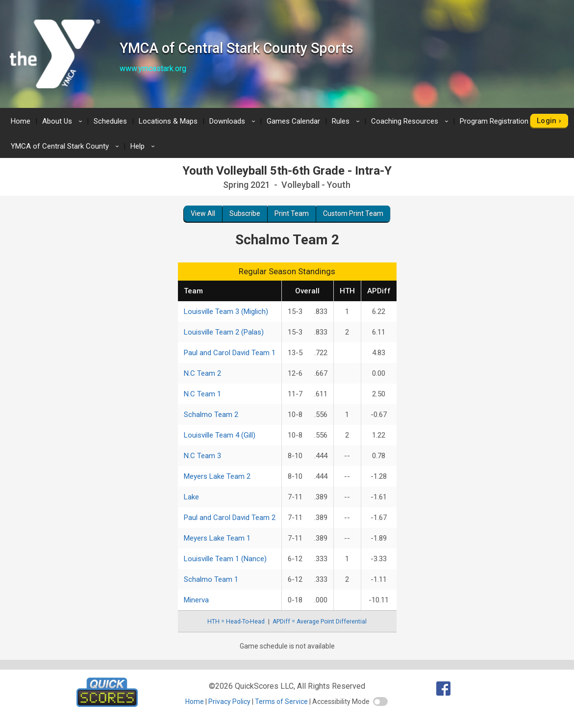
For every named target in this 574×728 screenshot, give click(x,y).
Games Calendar (293, 121)
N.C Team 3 (202, 456)
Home (21, 121)
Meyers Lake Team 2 (217, 476)
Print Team (292, 213)
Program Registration (501, 121)
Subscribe (245, 213)
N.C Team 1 (202, 394)
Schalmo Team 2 (211, 415)
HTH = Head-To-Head (236, 622)
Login (547, 121)
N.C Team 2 (202, 373)
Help (144, 146)
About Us (64, 121)
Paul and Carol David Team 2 (230, 518)
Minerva (196, 600)
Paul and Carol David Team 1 (230, 353)
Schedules (110, 121)
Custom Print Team (353, 213)
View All (203, 213)
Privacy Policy (229, 702)
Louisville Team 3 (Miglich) (226, 312)
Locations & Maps (168, 121)
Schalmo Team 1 (211, 579)
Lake (191, 497)
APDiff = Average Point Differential (320, 622)
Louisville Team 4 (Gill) (220, 435)
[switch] (380, 702)
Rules (347, 121)
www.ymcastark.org (153, 68)
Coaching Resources (411, 121)
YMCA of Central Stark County (66, 146)
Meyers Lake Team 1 (217, 538)
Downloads (234, 121)
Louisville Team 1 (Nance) (225, 559)
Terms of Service (281, 702)
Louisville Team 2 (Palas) (224, 332)
